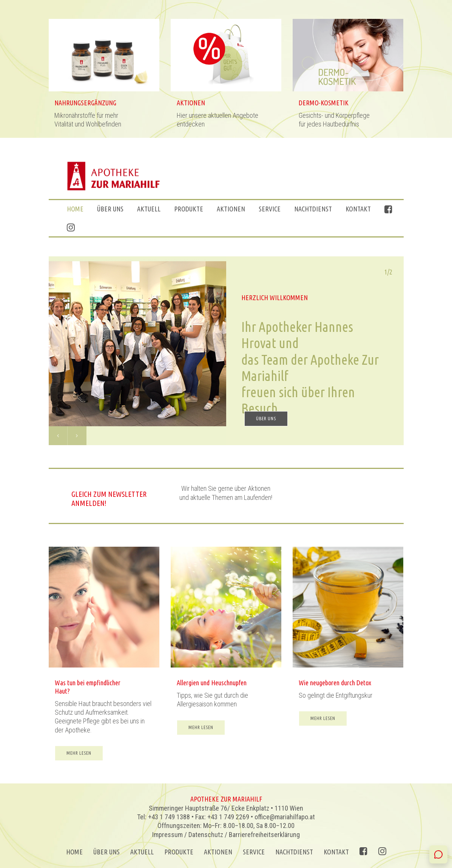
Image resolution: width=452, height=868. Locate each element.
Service (270, 209)
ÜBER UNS (110, 209)
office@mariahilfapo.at (285, 817)
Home (75, 209)
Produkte (189, 209)
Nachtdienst (313, 209)
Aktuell (149, 209)
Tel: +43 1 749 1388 (164, 817)
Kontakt (358, 209)
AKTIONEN (231, 209)
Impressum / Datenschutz (188, 835)
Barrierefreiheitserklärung (264, 835)
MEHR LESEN (79, 759)
